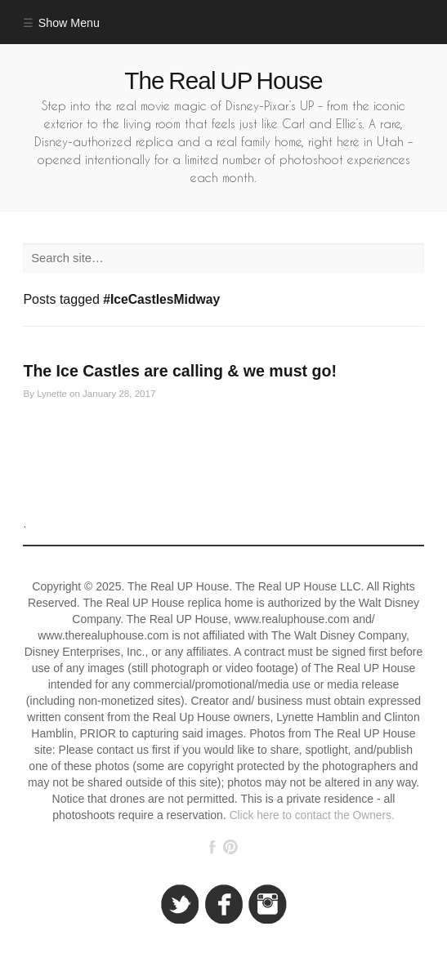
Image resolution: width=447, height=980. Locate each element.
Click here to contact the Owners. (312, 815)
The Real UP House (223, 80)
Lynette (52, 394)
